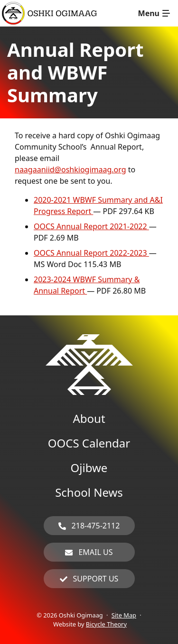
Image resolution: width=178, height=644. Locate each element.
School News (89, 492)
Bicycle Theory (106, 624)
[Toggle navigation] (154, 13)
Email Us (95, 552)
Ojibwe (89, 468)
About (89, 418)
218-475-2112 (96, 526)
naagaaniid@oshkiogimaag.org (70, 170)
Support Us (96, 579)
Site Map (124, 615)
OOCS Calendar (89, 443)
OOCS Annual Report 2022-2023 (91, 253)
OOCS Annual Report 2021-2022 (91, 226)
